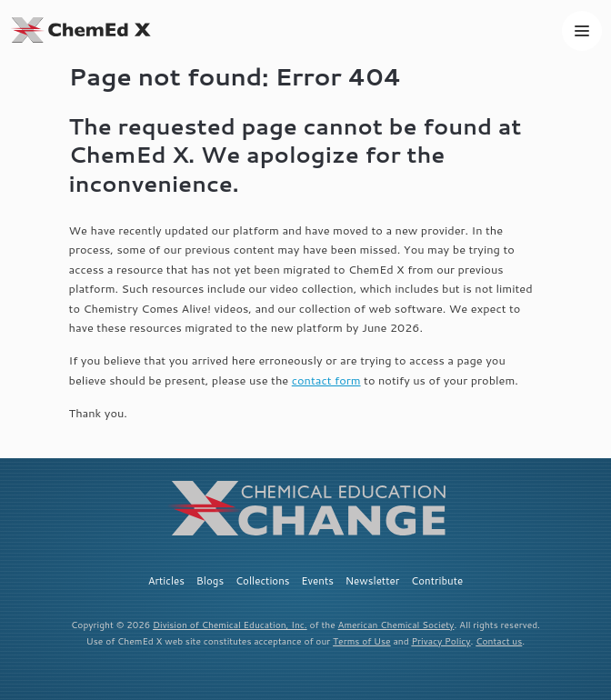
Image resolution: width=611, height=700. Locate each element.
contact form (326, 380)
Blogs (210, 580)
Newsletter (373, 580)
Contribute (437, 580)
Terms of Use (362, 641)
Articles (166, 580)
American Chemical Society (396, 625)
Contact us (499, 641)
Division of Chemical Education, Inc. (230, 625)
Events (317, 580)
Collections (263, 580)
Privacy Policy (441, 641)
